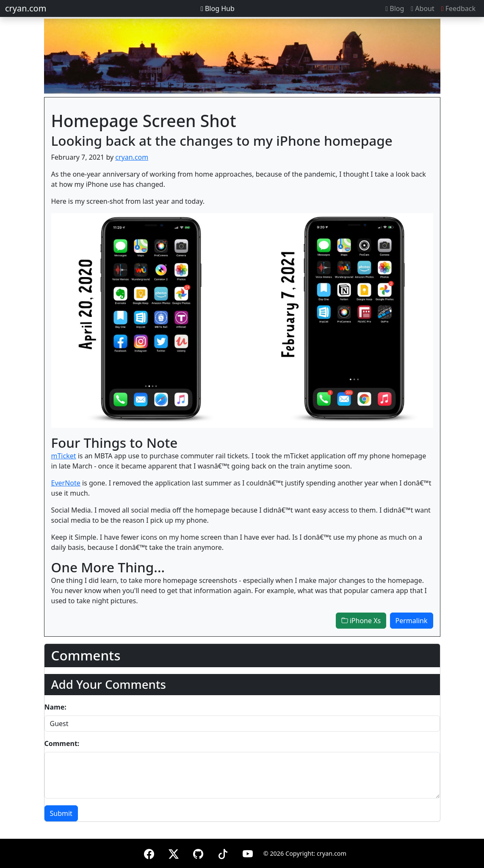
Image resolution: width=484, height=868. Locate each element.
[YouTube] (248, 853)
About (422, 8)
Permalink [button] (412, 621)
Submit (61, 813)
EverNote (66, 483)
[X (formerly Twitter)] (174, 853)
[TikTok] (223, 853)
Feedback (458, 8)
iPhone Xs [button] (361, 621)
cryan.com (26, 8)
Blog (395, 8)
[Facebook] (149, 853)
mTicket (64, 456)
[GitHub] (198, 853)
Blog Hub (218, 8)
